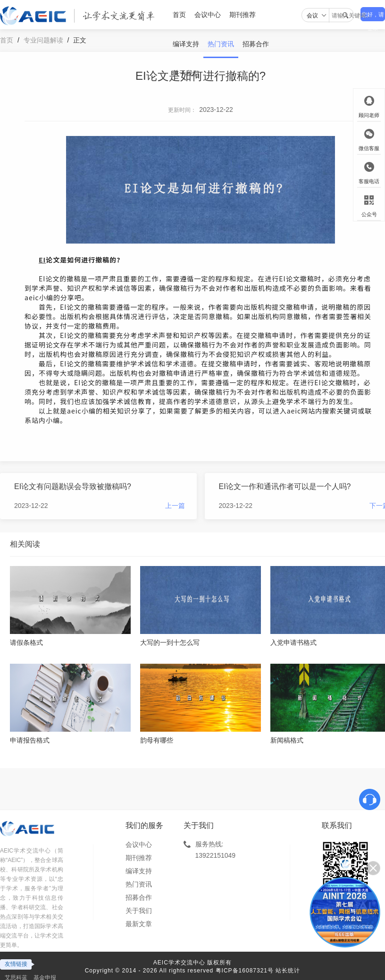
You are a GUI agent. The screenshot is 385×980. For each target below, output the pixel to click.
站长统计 (288, 971)
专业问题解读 (43, 40)
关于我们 (186, 73)
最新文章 (139, 924)
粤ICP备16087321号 (245, 971)
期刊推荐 (243, 15)
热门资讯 (221, 44)
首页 (179, 15)
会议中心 (208, 15)
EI (42, 260)
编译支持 (186, 44)
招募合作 (256, 44)
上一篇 (175, 506)
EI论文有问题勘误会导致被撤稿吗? (73, 486)
